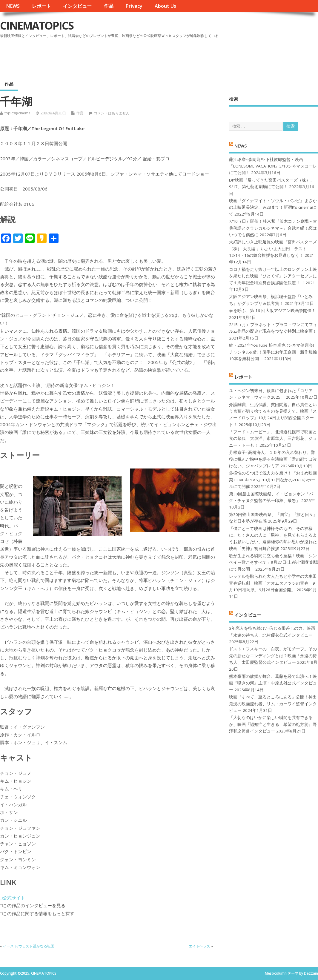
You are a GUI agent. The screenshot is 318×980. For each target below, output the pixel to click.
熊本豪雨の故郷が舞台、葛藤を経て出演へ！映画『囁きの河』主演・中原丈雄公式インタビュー (273, 683)
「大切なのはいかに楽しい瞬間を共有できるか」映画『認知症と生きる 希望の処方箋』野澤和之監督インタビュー (273, 724)
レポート (42, 6)
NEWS (13, 6)
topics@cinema (17, 113)
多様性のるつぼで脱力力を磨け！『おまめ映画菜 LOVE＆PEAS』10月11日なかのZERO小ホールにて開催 (273, 480)
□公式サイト (13, 898)
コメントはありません (112, 113)
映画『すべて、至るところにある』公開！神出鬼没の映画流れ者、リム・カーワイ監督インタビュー (273, 704)
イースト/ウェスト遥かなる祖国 (30, 946)
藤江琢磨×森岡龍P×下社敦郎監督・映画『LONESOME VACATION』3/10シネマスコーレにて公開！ (273, 166)
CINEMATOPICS (37, 26)
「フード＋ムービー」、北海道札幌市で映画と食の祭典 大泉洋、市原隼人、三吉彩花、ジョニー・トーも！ (273, 438)
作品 (109, 6)
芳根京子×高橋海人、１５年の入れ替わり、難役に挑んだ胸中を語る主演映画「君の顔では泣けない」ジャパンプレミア (273, 459)
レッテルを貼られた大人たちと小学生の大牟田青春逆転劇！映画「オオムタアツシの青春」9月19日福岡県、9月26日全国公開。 (273, 583)
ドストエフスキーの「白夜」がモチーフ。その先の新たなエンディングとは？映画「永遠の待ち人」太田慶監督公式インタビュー (273, 656)
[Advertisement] (204, 56)
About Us (165, 6)
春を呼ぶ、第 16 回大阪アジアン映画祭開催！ (272, 311)
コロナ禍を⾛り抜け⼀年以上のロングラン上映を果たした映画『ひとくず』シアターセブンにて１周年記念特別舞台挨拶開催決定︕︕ (273, 276)
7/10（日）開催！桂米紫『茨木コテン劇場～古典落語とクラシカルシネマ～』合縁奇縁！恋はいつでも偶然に (273, 228)
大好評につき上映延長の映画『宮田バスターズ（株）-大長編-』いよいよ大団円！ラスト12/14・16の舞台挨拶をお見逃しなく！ (273, 249)
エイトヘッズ (199, 946)
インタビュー (77, 6)
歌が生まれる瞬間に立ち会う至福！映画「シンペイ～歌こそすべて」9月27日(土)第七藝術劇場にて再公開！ (274, 562)
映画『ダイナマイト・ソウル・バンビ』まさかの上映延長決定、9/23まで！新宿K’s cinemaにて (273, 207)
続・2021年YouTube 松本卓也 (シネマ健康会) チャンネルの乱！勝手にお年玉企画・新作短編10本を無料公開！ (273, 352)
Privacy (134, 6)
